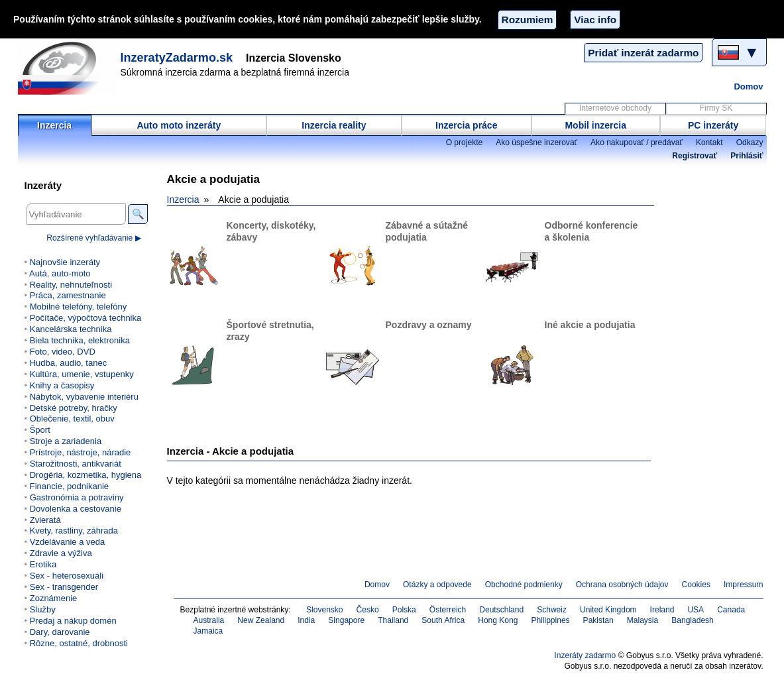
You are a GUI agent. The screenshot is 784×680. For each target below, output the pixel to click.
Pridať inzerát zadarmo (643, 53)
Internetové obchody (615, 108)
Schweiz (552, 610)
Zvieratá (45, 520)
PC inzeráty (713, 125)
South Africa (443, 620)
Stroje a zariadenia (66, 441)
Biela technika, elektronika (80, 340)
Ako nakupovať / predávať (637, 142)
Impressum (744, 585)
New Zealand (261, 620)
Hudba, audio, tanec (69, 363)
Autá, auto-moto (60, 273)
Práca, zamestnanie (68, 295)
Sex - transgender (64, 587)
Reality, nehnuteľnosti (71, 285)
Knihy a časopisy (62, 385)
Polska (404, 610)
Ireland (662, 610)
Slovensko (325, 610)
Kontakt (709, 142)
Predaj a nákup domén (73, 621)
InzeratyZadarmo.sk (177, 58)
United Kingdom (608, 610)
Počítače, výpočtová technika (86, 318)
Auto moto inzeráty (179, 125)
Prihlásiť (747, 156)
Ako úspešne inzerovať (536, 142)
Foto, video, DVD (63, 352)
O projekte (465, 142)
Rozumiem (528, 20)
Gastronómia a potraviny (77, 497)
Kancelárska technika (71, 329)
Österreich (448, 610)
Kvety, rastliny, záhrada (74, 531)
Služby (43, 609)
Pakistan (598, 620)
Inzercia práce (466, 125)
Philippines (550, 620)
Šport (40, 430)
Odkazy (750, 142)
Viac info (595, 20)
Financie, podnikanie (69, 486)
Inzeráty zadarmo (585, 655)
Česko (368, 610)
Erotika (43, 564)
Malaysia (643, 620)
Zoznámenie (54, 598)
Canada (731, 610)
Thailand (393, 620)
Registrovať (695, 156)
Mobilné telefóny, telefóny (79, 307)
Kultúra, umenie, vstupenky (82, 374)
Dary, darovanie (60, 632)
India (306, 620)
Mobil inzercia (595, 125)
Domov (748, 86)
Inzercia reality (334, 125)
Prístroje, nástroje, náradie (81, 452)
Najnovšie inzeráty (65, 262)
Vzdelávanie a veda (68, 542)
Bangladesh (693, 620)
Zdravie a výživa (61, 553)
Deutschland (501, 610)
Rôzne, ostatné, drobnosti (79, 643)
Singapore (346, 620)
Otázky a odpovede (437, 585)
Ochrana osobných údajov (622, 585)
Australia (209, 620)
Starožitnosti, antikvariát (76, 464)
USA (696, 610)
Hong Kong (498, 620)
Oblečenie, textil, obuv (72, 419)
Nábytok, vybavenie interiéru (84, 397)
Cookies (696, 585)
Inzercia (54, 125)
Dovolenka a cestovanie (76, 509)
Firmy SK (716, 108)
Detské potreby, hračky (74, 408)
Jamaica (208, 631)
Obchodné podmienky (524, 585)
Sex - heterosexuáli (67, 576)
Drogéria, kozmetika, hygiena (86, 475)
